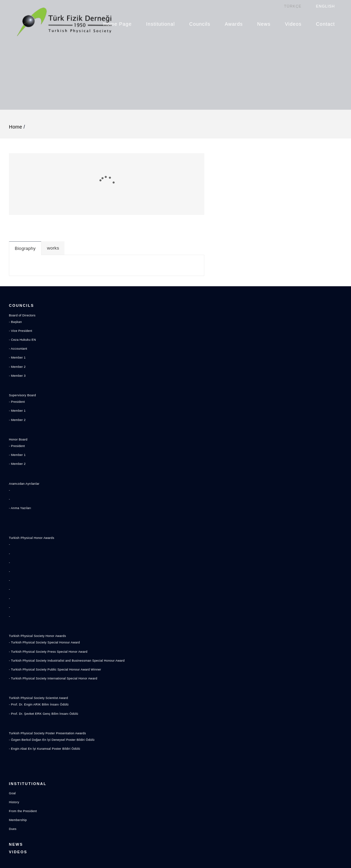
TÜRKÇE (293, 6)
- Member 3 (19, 318)
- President (19, 345)
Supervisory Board (25, 338)
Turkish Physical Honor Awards (36, 471)
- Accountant (20, 292)
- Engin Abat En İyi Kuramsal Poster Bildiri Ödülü (52, 682)
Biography (192, 162)
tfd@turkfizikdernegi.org (43, 817)
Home (15, 120)
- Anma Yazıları (22, 451)
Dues (14, 748)
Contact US (25, 785)
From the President (26, 730)
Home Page (118, 24)
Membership (20, 739)
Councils (200, 24)
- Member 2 (19, 310)
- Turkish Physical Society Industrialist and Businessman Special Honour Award (79, 593)
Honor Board (20, 382)
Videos (294, 24)
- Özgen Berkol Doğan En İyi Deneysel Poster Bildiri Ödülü (60, 673)
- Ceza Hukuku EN (25, 283)
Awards (234, 24)
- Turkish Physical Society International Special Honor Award (62, 611)
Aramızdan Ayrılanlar (27, 426)
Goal (13, 712)
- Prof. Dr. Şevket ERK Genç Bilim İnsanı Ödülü (51, 646)
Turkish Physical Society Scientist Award (45, 631)
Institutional (161, 24)
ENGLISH (326, 6)
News (264, 24)
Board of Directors (25, 258)
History (15, 721)
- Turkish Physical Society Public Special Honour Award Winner (65, 602)
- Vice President (23, 274)
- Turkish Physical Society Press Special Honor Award (56, 584)
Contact (326, 24)
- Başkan (17, 265)
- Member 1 (19, 301)
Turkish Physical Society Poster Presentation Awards (56, 666)
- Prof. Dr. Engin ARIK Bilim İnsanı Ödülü (45, 637)
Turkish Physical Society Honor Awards (43, 569)
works (220, 162)
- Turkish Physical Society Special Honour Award (52, 575)
